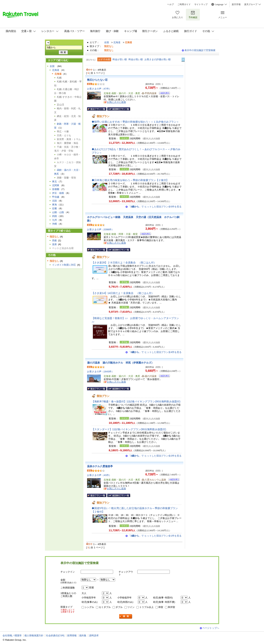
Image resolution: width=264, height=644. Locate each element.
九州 (54, 220)
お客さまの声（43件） (99, 475)
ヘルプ (170, 4)
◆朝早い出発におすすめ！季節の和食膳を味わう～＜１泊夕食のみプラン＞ (135, 122)
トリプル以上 (146, 607)
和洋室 (172, 607)
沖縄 (54, 224)
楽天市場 (236, 4)
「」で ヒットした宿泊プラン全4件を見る (155, 352)
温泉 (54, 244)
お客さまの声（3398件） (100, 229)
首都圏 (56, 189)
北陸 (54, 201)
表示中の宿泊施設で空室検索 (200, 50)
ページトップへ (211, 628)
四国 (54, 216)
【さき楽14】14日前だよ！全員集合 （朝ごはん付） (123, 293)
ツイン (131, 607)
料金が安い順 (120, 59)
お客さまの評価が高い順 (158, 59)
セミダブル (105, 607)
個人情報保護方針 (34, 635)
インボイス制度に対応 (64, 265)
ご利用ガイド (184, 4)
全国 (107, 42)
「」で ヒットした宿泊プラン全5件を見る (155, 207)
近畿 (54, 208)
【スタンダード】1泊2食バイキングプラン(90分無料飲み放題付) (129, 429)
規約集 (83, 635)
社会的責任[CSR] (55, 635)
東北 (54, 182)
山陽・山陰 (58, 212)
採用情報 (72, 635)
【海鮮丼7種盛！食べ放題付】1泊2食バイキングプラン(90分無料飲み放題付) (136, 401)
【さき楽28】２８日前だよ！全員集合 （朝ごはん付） (124, 263)
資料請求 (94, 635)
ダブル (119, 607)
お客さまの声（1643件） (100, 372)
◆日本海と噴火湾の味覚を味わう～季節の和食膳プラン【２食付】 (130, 180)
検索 (126, 616)
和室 (161, 607)
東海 (54, 205)
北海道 (117, 42)
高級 (54, 240)
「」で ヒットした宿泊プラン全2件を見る (155, 456)
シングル (89, 607)
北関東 (56, 185)
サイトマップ (201, 4)
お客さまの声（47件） (99, 89)
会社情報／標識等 (12, 635)
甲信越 (56, 197)
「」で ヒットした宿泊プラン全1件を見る (155, 536)
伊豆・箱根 (58, 193)
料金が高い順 (136, 59)
